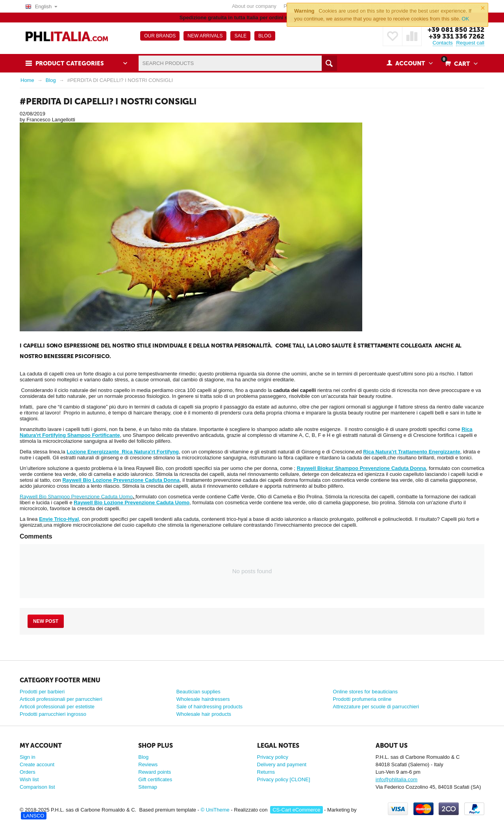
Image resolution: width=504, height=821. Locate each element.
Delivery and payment (282, 764)
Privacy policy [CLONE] (284, 779)
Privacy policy (273, 757)
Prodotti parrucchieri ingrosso (53, 714)
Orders (28, 772)
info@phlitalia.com (397, 779)
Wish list (29, 779)
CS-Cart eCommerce (296, 810)
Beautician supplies (198, 692)
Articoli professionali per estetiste (57, 707)
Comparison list (37, 787)
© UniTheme (215, 810)
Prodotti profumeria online (362, 699)
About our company (254, 6)
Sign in (28, 757)
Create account (37, 764)
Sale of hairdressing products (209, 707)
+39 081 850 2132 (456, 30)
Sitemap (148, 787)
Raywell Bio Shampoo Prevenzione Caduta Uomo (76, 497)
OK (466, 19)
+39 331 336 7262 (457, 36)
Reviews (148, 764)
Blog (143, 757)
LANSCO (34, 816)
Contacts (443, 43)
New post (46, 621)
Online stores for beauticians (365, 692)
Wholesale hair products (204, 714)
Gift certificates (155, 779)
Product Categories (70, 63)
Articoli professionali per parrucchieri (61, 699)
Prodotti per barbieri (42, 692)
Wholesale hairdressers (203, 699)
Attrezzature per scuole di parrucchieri (376, 707)
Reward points (155, 772)
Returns (266, 772)
